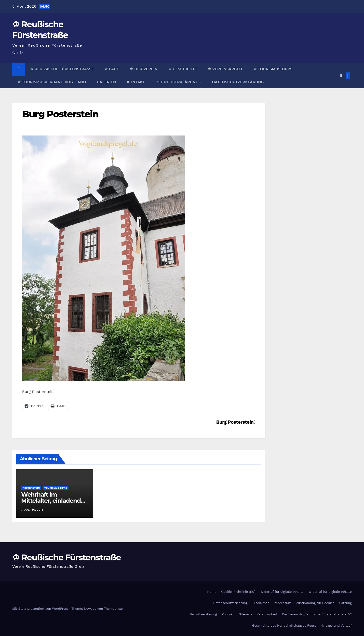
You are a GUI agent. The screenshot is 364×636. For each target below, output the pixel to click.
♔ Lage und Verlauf (337, 626)
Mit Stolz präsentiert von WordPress (41, 609)
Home (212, 592)
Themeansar (114, 609)
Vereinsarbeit (267, 614)
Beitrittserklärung (178, 82)
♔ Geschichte (183, 69)
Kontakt (136, 82)
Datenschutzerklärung (238, 82)
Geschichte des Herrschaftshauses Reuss (284, 626)
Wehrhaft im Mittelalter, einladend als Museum (51, 501)
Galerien (106, 82)
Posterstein (31, 488)
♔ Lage (112, 69)
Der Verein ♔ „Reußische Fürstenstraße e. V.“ (317, 614)
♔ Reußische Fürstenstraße (62, 69)
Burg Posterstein (60, 114)
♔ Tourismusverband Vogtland (52, 82)
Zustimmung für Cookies (315, 603)
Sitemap (245, 614)
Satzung (345, 603)
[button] (341, 75)
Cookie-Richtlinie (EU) (238, 592)
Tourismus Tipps (56, 488)
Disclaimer (261, 603)
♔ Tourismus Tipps (273, 69)
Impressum (282, 603)
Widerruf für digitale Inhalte (282, 592)
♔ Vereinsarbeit (225, 69)
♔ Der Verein (144, 69)
